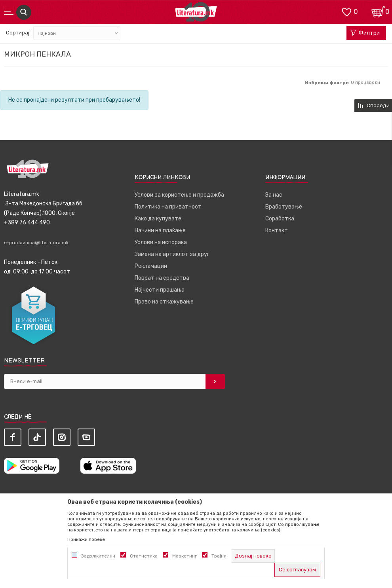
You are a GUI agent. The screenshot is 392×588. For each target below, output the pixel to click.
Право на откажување (164, 302)
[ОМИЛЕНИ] (346, 11)
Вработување (284, 207)
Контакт (277, 230)
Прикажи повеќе (86, 539)
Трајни (219, 556)
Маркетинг (185, 556)
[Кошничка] (378, 11)
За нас (274, 195)
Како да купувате (158, 219)
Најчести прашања (160, 290)
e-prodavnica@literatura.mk (36, 243)
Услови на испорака (161, 242)
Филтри (365, 33)
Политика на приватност (168, 207)
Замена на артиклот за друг (172, 254)
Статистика (144, 556)
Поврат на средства (162, 278)
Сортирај (18, 33)
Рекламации (151, 266)
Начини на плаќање (160, 230)
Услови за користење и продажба (179, 195)
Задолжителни (98, 556)
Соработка (280, 219)
